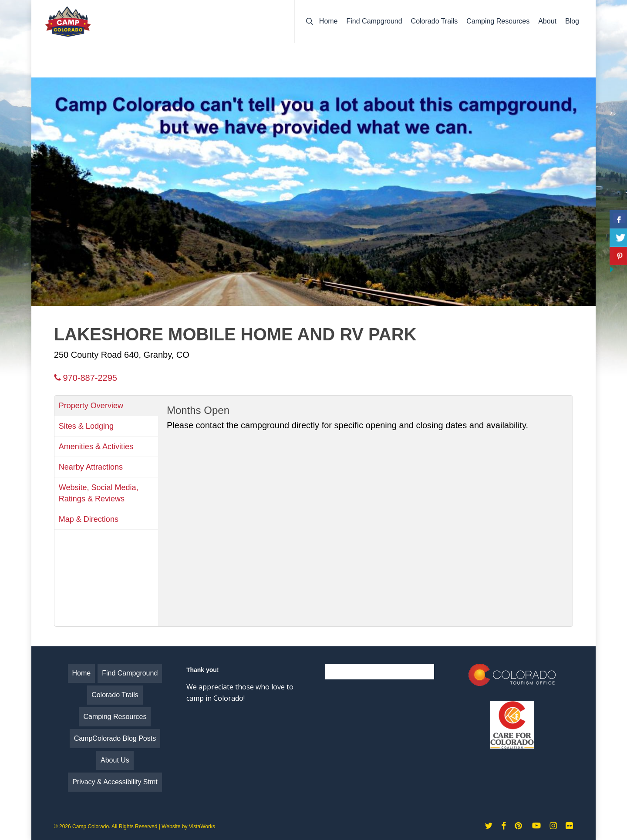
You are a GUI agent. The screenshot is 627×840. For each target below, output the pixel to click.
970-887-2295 (86, 378)
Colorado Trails (115, 695)
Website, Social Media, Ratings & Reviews (99, 493)
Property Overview (91, 406)
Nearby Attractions (91, 467)
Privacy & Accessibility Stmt (115, 782)
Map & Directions (89, 519)
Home (82, 673)
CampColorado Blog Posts (115, 738)
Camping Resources (115, 717)
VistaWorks (202, 827)
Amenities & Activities (96, 447)
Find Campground (130, 673)
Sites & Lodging (86, 426)
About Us (115, 760)
